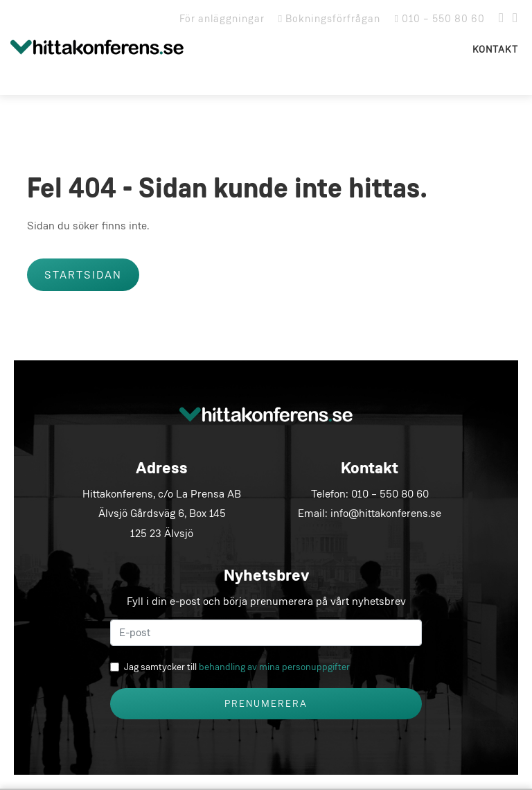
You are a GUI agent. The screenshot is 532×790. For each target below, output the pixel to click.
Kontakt (495, 50)
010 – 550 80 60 (440, 19)
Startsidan (83, 275)
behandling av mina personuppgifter (274, 667)
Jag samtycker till (237, 667)
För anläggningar (222, 19)
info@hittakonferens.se (386, 513)
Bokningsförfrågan (330, 19)
